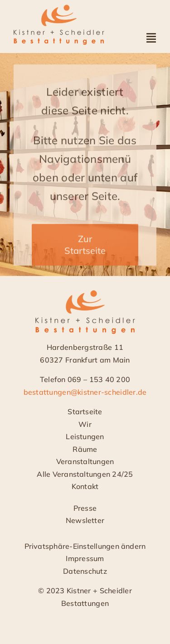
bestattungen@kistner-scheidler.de (85, 392)
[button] (85, 547)
